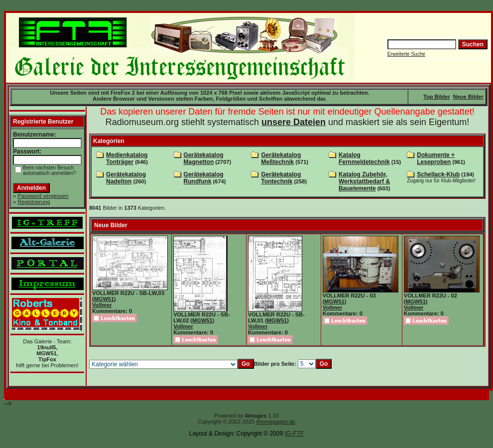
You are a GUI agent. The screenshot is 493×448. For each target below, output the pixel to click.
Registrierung (34, 202)
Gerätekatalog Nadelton (126, 178)
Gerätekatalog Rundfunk (204, 178)
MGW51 (104, 299)
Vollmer (102, 305)
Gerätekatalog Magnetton (204, 158)
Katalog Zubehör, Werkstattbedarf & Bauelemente (364, 181)
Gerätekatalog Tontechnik (281, 178)
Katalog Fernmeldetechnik (364, 158)
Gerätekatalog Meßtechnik (281, 158)
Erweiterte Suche (406, 54)
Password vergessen (43, 196)
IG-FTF (294, 434)
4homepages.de (276, 422)
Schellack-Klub (438, 174)
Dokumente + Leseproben (436, 158)
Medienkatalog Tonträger (127, 158)
